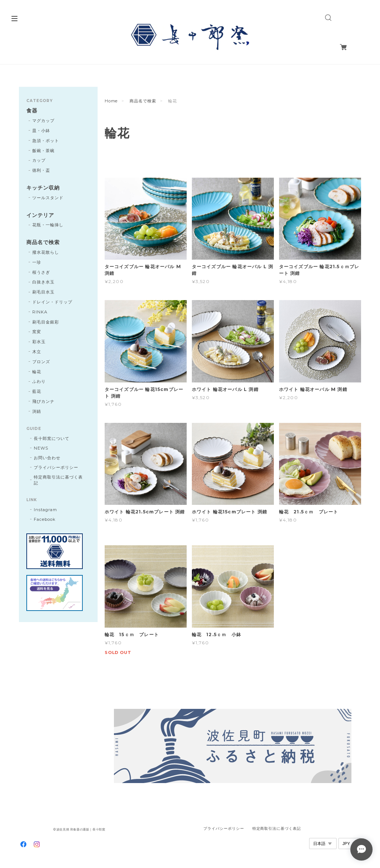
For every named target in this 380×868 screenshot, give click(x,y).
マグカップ (43, 121)
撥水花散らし (46, 252)
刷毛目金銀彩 (46, 322)
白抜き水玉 (43, 282)
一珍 (37, 262)
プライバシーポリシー (56, 467)
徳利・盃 (41, 170)
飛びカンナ (43, 401)
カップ (39, 160)
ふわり (39, 381)
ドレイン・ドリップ (52, 302)
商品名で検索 (143, 101)
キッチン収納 (43, 188)
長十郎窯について (52, 438)
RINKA (40, 312)
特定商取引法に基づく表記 (58, 480)
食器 (32, 111)
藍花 (37, 391)
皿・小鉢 (41, 131)
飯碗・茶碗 (43, 151)
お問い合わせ (47, 458)
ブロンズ (41, 362)
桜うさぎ (41, 272)
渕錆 (37, 411)
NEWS (41, 448)
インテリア (40, 215)
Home (111, 101)
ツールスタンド (48, 198)
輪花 (37, 372)
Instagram (45, 510)
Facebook (45, 519)
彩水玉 (39, 342)
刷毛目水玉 (43, 292)
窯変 (37, 332)
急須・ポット (46, 141)
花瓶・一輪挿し (48, 225)
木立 (37, 352)
